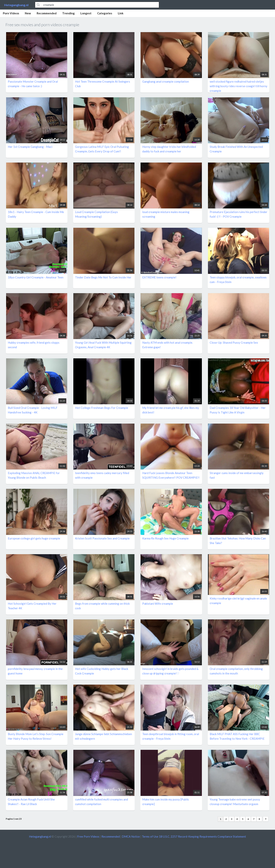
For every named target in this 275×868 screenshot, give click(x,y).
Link (121, 13)
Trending (68, 13)
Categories (105, 13)
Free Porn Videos (88, 836)
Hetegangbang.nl (16, 5)
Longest (86, 13)
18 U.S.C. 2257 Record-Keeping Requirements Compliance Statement (202, 836)
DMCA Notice (131, 836)
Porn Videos (11, 13)
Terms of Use (150, 836)
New (28, 13)
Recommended (47, 13)
